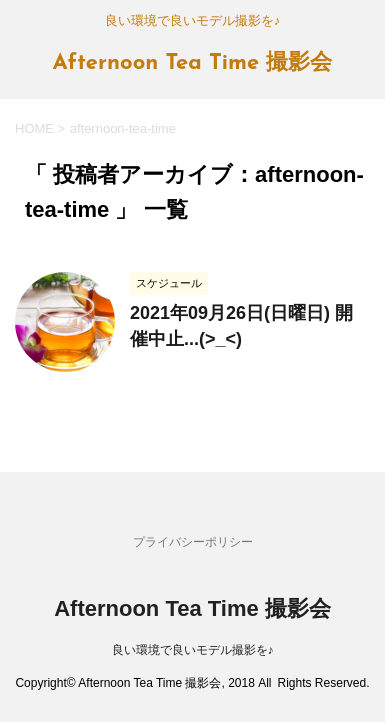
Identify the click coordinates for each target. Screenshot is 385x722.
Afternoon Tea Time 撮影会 (193, 63)
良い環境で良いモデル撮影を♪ (193, 650)
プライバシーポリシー (193, 542)
